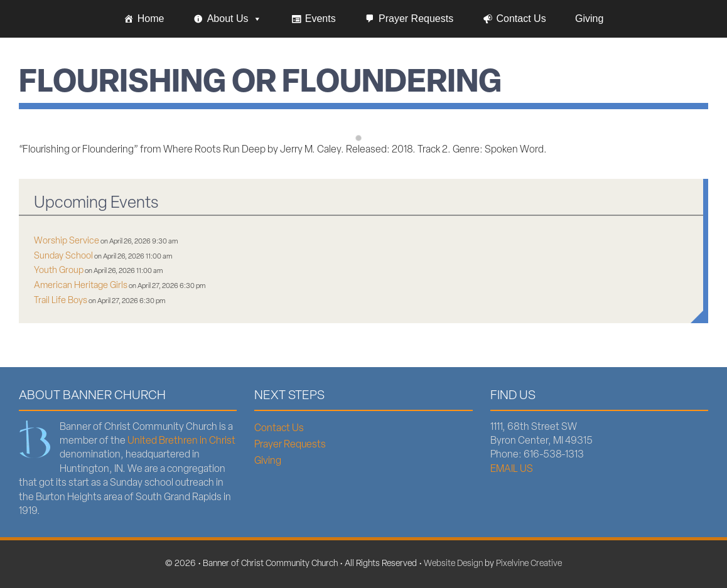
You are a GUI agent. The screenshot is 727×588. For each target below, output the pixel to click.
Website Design (453, 564)
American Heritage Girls (81, 286)
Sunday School (63, 256)
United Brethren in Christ (181, 441)
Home (151, 19)
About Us (235, 19)
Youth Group (59, 271)
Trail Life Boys (61, 301)
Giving (589, 19)
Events (320, 19)
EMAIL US (512, 469)
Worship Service (67, 241)
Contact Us (521, 19)
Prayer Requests (416, 19)
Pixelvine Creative (529, 564)
